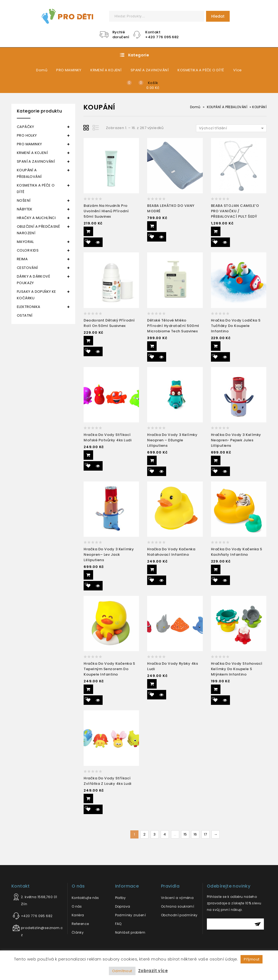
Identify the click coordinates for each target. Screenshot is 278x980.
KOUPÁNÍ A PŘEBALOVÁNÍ (227, 107)
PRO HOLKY (27, 135)
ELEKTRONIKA (29, 307)
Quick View (98, 242)
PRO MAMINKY (69, 70)
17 (206, 834)
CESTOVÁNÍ (27, 268)
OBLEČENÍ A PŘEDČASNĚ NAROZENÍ (38, 230)
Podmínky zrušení (130, 915)
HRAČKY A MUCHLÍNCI (36, 218)
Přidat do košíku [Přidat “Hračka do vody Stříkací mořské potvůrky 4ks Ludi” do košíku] (88, 455)
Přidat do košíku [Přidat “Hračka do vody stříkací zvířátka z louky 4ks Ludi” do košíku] (88, 799)
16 (195, 834)
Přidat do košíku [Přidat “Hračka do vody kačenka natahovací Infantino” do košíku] (152, 569)
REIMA (22, 259)
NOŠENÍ (24, 200)
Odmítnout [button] (122, 971)
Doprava (123, 906)
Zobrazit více (153, 971)
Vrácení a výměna (177, 898)
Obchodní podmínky (179, 915)
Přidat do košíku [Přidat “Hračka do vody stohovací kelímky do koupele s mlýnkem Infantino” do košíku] (216, 689)
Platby (120, 898)
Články (78, 932)
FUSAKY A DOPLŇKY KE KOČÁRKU (37, 295)
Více (238, 70)
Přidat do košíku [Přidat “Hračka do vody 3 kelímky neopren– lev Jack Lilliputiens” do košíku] (88, 575)
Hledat (218, 16)
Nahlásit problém (130, 932)
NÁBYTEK (25, 209)
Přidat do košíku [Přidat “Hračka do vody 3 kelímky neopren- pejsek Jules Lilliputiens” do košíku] (216, 460)
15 (185, 834)
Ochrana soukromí (178, 906)
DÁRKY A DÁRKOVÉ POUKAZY (33, 280)
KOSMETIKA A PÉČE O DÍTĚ (201, 70)
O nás (77, 906)
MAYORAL (25, 242)
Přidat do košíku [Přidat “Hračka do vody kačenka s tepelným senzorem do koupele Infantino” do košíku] (88, 689)
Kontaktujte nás (85, 898)
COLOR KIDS (28, 250)
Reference (80, 924)
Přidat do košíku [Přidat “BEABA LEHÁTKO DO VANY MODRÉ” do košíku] (152, 226)
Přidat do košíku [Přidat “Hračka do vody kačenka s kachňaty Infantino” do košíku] (216, 569)
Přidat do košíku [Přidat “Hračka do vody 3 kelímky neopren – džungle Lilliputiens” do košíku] (152, 460)
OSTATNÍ (25, 315)
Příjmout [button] (252, 959)
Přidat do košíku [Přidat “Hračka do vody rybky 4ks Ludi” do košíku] (152, 684)
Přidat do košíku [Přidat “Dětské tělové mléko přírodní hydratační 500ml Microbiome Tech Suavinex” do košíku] (152, 346)
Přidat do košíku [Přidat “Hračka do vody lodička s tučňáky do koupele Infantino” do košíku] (216, 346)
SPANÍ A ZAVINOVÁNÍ (150, 70)
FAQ (118, 924)
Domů (42, 70)
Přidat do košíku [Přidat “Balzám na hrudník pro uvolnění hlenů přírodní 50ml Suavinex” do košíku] (88, 231)
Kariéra (78, 915)
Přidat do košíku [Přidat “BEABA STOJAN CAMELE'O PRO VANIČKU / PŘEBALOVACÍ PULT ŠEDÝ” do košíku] (216, 231)
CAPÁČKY (26, 127)
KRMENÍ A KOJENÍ (106, 70)
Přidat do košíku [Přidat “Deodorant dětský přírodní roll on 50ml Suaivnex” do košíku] (88, 341)
